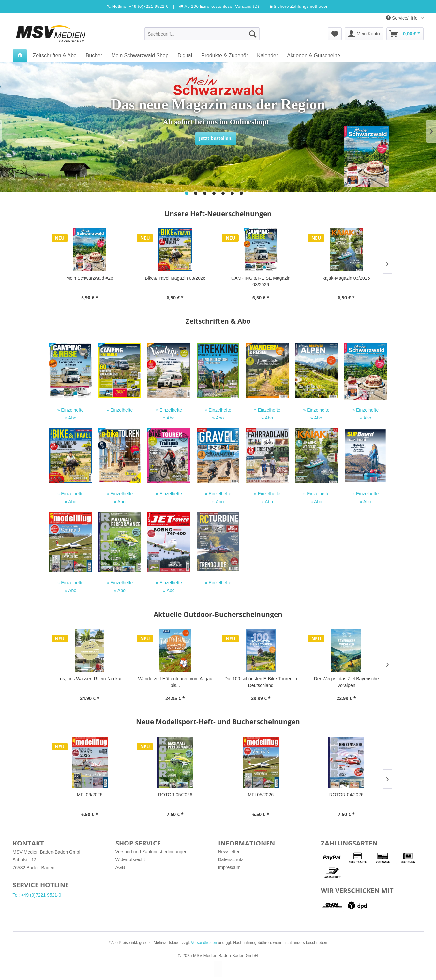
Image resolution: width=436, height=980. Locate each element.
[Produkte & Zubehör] (225, 56)
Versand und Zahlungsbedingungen (151, 852)
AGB (120, 867)
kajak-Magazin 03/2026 (346, 278)
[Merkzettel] (335, 34)
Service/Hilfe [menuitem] (402, 18)
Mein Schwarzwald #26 (90, 278)
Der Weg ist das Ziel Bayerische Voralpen (346, 682)
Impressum (229, 867)
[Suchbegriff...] (202, 34)
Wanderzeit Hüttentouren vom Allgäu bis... (175, 682)
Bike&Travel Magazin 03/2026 (175, 278)
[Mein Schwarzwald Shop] (140, 56)
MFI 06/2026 (90, 795)
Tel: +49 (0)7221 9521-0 (37, 895)
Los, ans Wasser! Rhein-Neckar (90, 679)
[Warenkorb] (405, 34)
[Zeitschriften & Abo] (54, 56)
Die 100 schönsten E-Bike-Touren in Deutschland (261, 682)
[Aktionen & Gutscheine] (314, 56)
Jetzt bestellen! (216, 138)
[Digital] (185, 56)
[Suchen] (253, 34)
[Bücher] (94, 56)
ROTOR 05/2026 (175, 795)
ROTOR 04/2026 (346, 795)
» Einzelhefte (71, 410)
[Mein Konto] (364, 34)
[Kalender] (267, 56)
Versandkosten (204, 943)
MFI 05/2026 (261, 795)
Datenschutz (231, 859)
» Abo (70, 418)
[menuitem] (202, 34)
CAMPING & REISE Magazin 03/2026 (261, 281)
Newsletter (229, 852)
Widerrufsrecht (130, 859)
